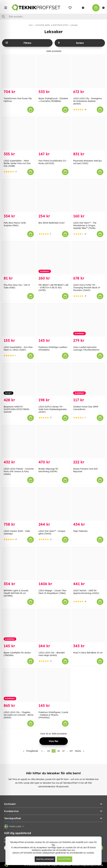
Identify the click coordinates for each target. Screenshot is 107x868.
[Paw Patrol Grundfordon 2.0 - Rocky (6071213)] (54, 133)
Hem (31, 25)
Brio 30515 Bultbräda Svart (52, 223)
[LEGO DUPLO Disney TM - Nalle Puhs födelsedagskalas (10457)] (54, 380)
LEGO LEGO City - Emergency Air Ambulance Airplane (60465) (88, 101)
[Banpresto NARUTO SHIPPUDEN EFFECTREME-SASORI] (19, 380)
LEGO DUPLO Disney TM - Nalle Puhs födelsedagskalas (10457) (53, 409)
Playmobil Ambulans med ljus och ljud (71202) (87, 162)
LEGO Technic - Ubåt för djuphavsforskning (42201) (86, 592)
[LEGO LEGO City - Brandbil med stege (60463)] (54, 625)
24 (49, 751)
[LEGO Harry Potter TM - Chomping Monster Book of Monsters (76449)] (88, 258)
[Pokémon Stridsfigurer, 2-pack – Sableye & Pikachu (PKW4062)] (54, 685)
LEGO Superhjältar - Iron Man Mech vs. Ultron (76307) (18, 349)
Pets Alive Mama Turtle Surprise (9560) (15, 224)
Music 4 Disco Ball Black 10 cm (88, 653)
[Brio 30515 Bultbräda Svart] (54, 196)
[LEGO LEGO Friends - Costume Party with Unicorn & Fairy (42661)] (19, 442)
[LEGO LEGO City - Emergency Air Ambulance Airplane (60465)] (88, 71)
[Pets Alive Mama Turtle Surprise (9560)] (19, 196)
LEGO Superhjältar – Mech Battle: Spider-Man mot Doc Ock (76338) (17, 163)
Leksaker (74, 25)
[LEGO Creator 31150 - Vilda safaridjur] (19, 504)
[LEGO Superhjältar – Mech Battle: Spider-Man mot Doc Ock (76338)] (19, 133)
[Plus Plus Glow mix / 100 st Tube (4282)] (19, 258)
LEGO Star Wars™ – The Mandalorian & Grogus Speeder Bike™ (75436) (85, 225)
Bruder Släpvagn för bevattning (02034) (48, 470)
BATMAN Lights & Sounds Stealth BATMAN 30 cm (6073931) (16, 593)
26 (59, 751)
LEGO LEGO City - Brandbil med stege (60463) (52, 654)
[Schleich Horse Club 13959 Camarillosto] (88, 380)
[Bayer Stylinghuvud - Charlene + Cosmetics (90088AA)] (54, 71)
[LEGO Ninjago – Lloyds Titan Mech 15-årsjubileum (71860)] (54, 563)
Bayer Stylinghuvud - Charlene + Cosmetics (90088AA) (53, 100)
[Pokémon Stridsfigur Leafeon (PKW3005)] (54, 320)
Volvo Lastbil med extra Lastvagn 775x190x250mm (86, 349)
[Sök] (54, 17)
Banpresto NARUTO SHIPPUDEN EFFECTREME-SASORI (17, 409)
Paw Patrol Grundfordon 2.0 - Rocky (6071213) (53, 162)
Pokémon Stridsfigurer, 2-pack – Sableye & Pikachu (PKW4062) (53, 715)
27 (63, 751)
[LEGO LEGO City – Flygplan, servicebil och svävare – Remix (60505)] (19, 685)
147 (71, 751)
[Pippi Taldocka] (88, 504)
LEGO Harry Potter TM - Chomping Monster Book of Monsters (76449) (87, 288)
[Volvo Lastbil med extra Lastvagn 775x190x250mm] (88, 320)
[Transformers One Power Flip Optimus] (19, 71)
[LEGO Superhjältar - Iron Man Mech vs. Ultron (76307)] (19, 320)
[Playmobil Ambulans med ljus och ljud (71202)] (88, 133)
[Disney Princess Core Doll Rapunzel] (88, 442)
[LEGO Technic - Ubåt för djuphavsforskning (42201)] (88, 563)
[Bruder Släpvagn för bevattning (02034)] (54, 442)
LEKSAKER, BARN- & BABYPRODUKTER (52, 25)
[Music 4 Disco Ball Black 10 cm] (88, 625)
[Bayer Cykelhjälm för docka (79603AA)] (19, 625)
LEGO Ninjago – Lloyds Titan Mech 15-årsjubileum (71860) (52, 592)
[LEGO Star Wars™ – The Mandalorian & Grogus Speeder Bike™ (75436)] (88, 196)
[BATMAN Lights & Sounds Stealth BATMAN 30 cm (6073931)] (19, 563)
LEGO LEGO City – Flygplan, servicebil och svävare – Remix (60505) (19, 715)
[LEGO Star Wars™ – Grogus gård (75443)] (54, 504)
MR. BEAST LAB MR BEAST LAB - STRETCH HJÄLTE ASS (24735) (53, 288)
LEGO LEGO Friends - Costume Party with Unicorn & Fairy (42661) (19, 471)
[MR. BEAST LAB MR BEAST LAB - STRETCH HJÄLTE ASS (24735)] (54, 258)
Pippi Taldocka (80, 531)
